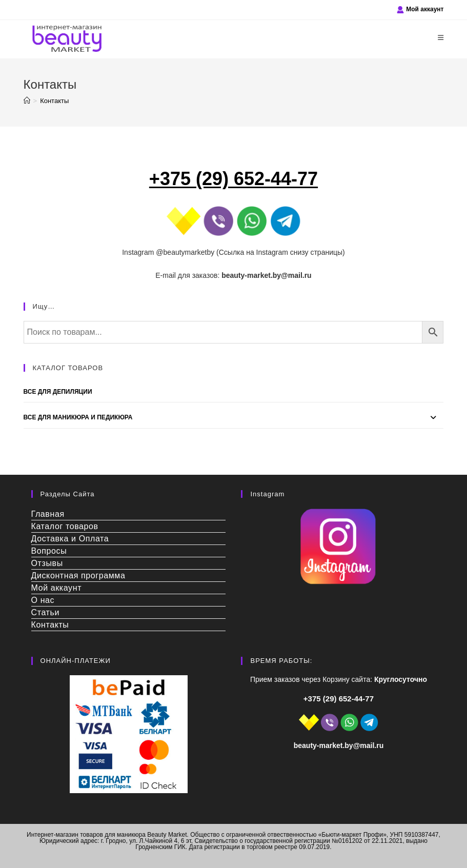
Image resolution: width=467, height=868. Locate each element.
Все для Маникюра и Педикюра (78, 417)
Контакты (54, 101)
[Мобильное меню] (441, 38)
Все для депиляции (58, 392)
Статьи (45, 612)
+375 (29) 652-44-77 (339, 699)
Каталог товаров (65, 526)
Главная (48, 514)
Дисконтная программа (78, 576)
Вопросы (49, 551)
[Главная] (27, 101)
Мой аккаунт (425, 9)
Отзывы (47, 563)
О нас (43, 600)
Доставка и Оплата (70, 539)
